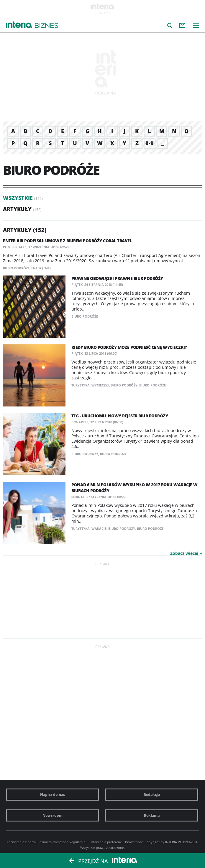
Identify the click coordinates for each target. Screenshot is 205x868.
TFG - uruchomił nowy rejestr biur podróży (120, 416)
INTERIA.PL (173, 842)
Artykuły (17, 209)
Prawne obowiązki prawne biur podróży (117, 278)
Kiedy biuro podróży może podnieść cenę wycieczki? (129, 347)
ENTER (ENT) (41, 268)
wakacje (99, 528)
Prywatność (134, 842)
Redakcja (152, 795)
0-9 (150, 143)
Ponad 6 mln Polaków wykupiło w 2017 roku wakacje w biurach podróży (135, 488)
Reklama (152, 815)
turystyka (81, 385)
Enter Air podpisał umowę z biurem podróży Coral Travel (67, 241)
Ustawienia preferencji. (107, 842)
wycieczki (100, 385)
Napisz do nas (53, 795)
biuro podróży (124, 385)
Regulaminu (78, 842)
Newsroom (53, 815)
